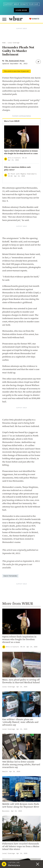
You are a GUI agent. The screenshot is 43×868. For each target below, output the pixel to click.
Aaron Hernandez (10, 576)
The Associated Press (15, 61)
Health (5, 772)
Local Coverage (14, 43)
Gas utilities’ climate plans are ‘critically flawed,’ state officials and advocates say (20, 722)
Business (6, 811)
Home (4, 43)
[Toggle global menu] (4, 19)
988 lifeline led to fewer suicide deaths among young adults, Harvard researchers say (21, 765)
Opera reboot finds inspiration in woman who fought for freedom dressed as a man (19, 640)
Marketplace (14, 865)
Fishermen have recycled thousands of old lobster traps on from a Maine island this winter (21, 847)
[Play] (6, 159)
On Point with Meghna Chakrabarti (22, 174)
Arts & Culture (14, 158)
